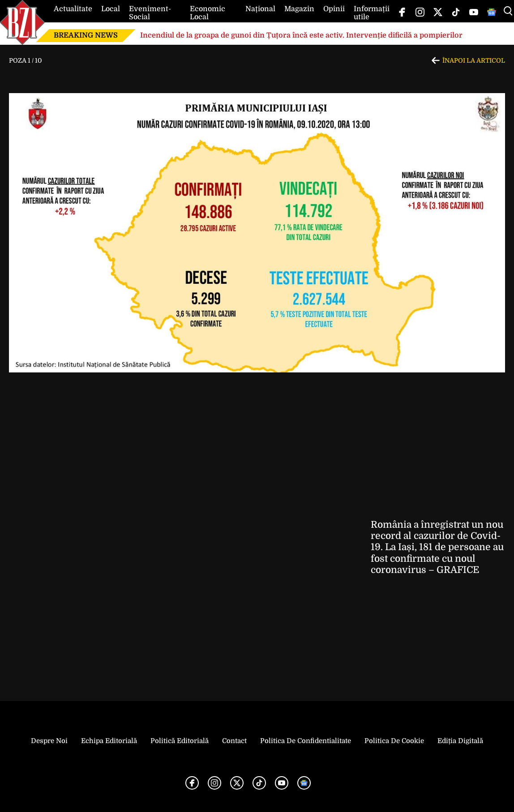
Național (260, 9)
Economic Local (208, 13)
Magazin (299, 9)
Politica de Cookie (394, 741)
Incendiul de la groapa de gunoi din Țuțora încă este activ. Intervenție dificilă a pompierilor (301, 35)
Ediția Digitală (460, 741)
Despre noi (49, 741)
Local (111, 9)
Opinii (334, 9)
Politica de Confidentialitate (306, 741)
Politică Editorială (180, 741)
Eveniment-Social (150, 13)
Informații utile (372, 13)
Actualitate (73, 9)
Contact (234, 741)
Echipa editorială (109, 741)
